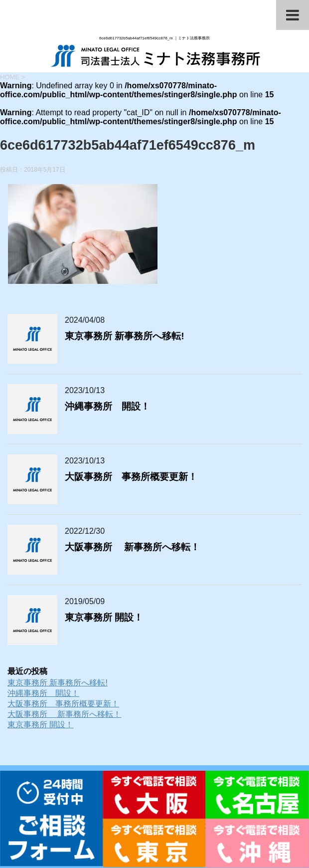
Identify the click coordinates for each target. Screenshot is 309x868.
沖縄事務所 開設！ (107, 406)
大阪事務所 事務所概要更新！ (131, 477)
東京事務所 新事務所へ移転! (125, 336)
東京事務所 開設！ (104, 617)
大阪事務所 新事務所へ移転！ (132, 547)
